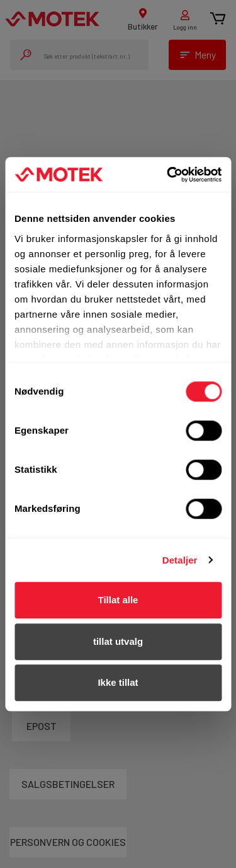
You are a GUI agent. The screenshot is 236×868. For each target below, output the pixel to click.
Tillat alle (118, 600)
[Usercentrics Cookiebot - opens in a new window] (168, 175)
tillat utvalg (118, 641)
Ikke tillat (118, 682)
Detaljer (180, 560)
